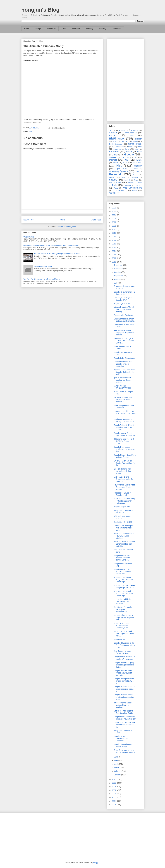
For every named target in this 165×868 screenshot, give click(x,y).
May (116, 760)
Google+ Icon (119, 639)
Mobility (90, 29)
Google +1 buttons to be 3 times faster (124, 293)
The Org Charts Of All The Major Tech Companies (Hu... (124, 617)
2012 (114, 258)
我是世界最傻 (29, 237)
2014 (114, 251)
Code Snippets (116, 144)
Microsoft (76, 29)
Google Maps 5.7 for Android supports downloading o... (122, 558)
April (116, 764)
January (118, 775)
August (117, 279)
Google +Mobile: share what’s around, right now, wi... (123, 673)
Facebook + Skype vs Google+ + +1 (123, 494)
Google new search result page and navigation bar (125, 718)
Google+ (113, 157)
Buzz (115, 141)
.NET (111, 130)
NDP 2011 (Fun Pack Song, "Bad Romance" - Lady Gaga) (124, 593)
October (118, 272)
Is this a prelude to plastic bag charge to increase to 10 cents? (58, 254)
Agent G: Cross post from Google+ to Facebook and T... (124, 372)
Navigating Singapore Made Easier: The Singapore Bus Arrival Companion (52, 245)
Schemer (135, 177)
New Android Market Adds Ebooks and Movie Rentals (124, 487)
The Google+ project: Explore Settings (122, 652)
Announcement (131, 133)
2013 (114, 255)
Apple (64, 29)
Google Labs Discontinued (125, 358)
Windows (120, 190)
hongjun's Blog (40, 10)
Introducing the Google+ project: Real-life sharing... (124, 705)
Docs (140, 147)
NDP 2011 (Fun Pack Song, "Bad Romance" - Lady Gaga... (124, 580)
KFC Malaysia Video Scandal (122, 517)
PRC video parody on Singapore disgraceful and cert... (124, 333)
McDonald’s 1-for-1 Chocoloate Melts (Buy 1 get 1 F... (124, 479)
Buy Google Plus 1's (122, 304)
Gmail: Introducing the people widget (123, 745)
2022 (114, 222)
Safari (124, 177)
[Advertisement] (125, 80)
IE (136, 157)
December (119, 265)
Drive (127, 149)
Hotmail (126, 158)
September (119, 276)
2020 (114, 229)
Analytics (134, 130)
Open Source (122, 169)
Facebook (51, 29)
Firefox (129, 152)
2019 (114, 233)
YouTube (113, 193)
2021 (114, 226)
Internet (113, 160)
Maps (125, 163)
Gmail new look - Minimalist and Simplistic (121, 739)
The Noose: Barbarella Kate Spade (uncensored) (123, 609)
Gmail (115, 155)
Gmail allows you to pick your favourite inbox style (124, 528)
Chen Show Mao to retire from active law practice (124, 751)
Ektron (137, 149)
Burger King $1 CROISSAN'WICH (122, 387)
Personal (115, 174)
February (118, 771)
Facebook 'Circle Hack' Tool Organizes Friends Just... (124, 634)
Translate (128, 185)
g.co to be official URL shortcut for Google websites (123, 380)
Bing (132, 135)
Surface (139, 183)
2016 (114, 244)
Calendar (124, 141)
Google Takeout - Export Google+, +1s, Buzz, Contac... (124, 427)
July (116, 283)
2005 (114, 797)
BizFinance (117, 139)
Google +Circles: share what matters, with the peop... (124, 697)
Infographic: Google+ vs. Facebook (124, 512)
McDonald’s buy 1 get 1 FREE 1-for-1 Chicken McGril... (124, 341)
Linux (116, 163)
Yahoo (135, 191)
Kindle (139, 160)
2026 (114, 208)
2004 (114, 801)
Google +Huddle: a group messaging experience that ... (124, 665)
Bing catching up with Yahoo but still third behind (122, 471)
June (116, 757)
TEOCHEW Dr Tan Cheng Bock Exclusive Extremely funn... (124, 626)
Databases (116, 29)
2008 (114, 787)
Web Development (132, 188)
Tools (114, 185)
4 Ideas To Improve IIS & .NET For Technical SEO (124, 441)
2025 (114, 211)
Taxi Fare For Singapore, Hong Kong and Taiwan (42, 279)
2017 (114, 240)
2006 (114, 794)
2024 (114, 215)
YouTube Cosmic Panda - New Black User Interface (124, 536)
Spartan (131, 183)
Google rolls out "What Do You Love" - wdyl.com (124, 658)
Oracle (137, 172)
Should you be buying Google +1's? (123, 299)
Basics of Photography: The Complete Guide (123, 712)
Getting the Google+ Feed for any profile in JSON (124, 420)
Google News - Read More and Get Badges (125, 456)
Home (27, 29)
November (119, 269)
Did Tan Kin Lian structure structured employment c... (124, 725)
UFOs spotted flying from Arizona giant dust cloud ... (125, 413)
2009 (114, 783)
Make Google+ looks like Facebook (124, 407)
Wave (116, 188)
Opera (136, 169)
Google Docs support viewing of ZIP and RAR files (124, 449)
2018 (114, 237)
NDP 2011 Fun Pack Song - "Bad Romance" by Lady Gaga (125, 501)
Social (118, 182)
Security (102, 29)
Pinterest (136, 175)
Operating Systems (119, 171)
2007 (114, 790)
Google (38, 29)
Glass (139, 152)
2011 (114, 262)
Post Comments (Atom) (67, 227)
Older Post (96, 220)
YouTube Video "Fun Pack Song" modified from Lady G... (124, 544)
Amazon (122, 130)
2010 (114, 779)
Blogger (138, 139)
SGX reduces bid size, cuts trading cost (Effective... (123, 602)
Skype (136, 180)
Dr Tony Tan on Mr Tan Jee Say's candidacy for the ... (124, 463)
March (117, 768)
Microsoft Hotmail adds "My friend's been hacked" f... (123, 400)
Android (113, 133)
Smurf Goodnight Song (43, 266)
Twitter (139, 185)
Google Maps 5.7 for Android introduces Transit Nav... (122, 572)
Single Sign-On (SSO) (123, 522)
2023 (114, 219)
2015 (114, 247)
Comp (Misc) (135, 144)
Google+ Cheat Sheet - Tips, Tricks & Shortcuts (124, 434)
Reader (112, 177)
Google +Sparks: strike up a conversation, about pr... (124, 689)
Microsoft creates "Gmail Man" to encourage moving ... (124, 309)
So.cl (111, 183)
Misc (31, 131)
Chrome (135, 141)
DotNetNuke (117, 149)
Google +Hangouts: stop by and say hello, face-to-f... (124, 681)
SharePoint (127, 180)
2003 (114, 805)
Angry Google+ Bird (122, 507)
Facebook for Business (123, 315)
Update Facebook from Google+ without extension (123, 364)
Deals (131, 147)
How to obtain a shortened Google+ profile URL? (124, 587)
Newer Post (29, 220)
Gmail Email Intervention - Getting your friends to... (125, 320)
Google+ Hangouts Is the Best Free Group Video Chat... (124, 645)
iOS (127, 160)
